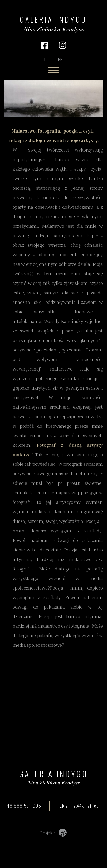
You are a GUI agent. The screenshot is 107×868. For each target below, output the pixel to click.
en (60, 59)
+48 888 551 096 (23, 806)
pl (46, 59)
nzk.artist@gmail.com (80, 806)
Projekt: (53, 833)
